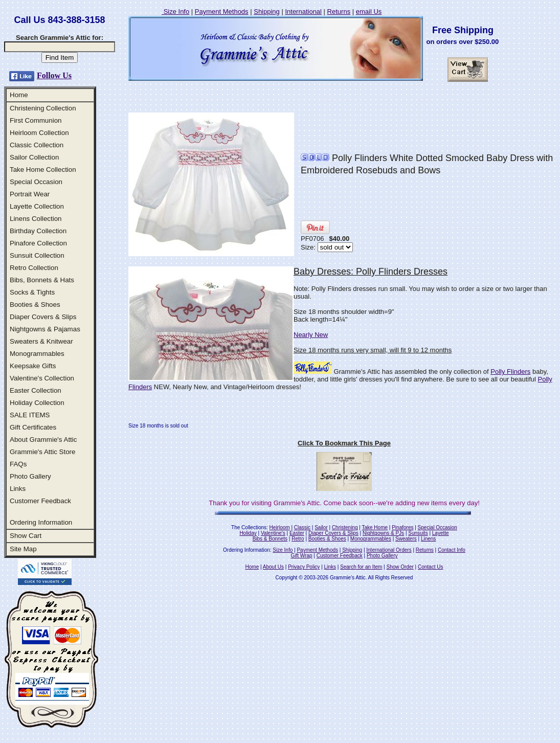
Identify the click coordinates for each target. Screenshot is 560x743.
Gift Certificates (33, 427)
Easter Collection (36, 390)
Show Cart (26, 536)
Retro (298, 539)
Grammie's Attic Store (42, 452)
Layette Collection (37, 206)
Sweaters (406, 539)
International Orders (389, 550)
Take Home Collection (43, 170)
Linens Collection (36, 219)
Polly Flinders (510, 372)
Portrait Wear (30, 194)
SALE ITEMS (30, 415)
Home (19, 95)
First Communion (36, 120)
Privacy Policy (304, 567)
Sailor (321, 527)
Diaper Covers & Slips (43, 317)
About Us (273, 567)
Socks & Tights (32, 292)
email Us (369, 12)
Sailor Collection (34, 157)
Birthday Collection (38, 231)
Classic (302, 527)
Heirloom (280, 527)
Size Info (175, 12)
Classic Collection (37, 145)
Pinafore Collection (38, 243)
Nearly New (311, 335)
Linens (428, 539)
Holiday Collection (37, 403)
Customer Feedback (40, 501)
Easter (297, 533)
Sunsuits (418, 533)
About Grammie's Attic (43, 440)
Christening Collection (43, 108)
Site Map (23, 549)
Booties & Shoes (35, 305)
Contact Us (430, 567)
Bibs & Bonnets (270, 539)
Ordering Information (41, 522)
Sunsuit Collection (37, 255)
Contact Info (452, 550)
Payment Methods (222, 12)
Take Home (375, 527)
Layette (441, 533)
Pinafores (402, 527)
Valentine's (273, 533)
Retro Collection (34, 268)
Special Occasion (36, 182)
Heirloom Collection (39, 133)
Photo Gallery (30, 476)
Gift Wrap (302, 556)
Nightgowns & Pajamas (45, 329)
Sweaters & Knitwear (41, 341)
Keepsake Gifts (33, 366)
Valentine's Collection (42, 378)
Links (18, 489)
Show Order (400, 567)
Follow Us (54, 75)
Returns (339, 12)
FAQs (18, 464)
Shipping (267, 12)
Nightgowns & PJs (383, 533)
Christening (345, 527)
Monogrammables (37, 354)
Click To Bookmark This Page (344, 443)
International (303, 12)
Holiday (248, 533)
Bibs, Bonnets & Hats (42, 280)
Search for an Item (361, 567)
